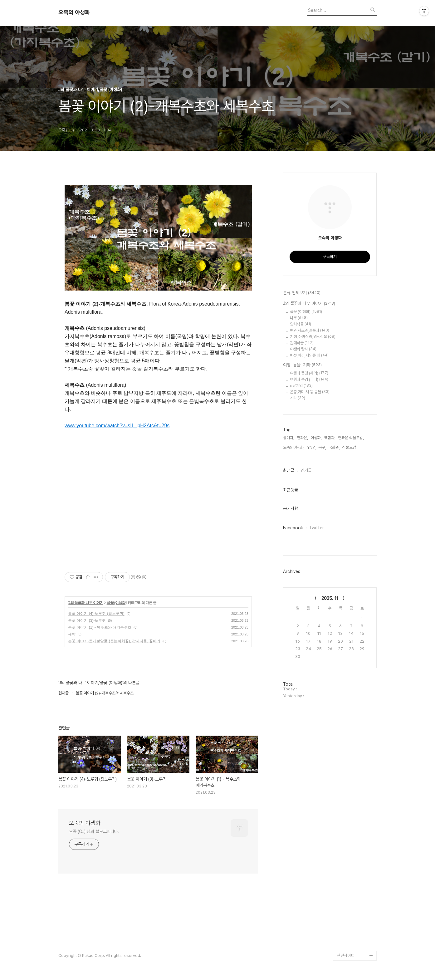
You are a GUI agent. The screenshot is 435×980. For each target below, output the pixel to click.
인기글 (306, 470)
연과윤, (302, 438)
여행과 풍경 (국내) (309, 379)
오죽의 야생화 (74, 12)
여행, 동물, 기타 (302, 365)
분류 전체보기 (302, 293)
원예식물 (302, 343)
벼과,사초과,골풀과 (310, 330)
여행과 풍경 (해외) (309, 373)
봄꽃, (322, 447)
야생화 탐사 (303, 349)
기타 (298, 398)
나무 (299, 318)
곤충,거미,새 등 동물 (310, 392)
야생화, (316, 438)
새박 (72, 634)
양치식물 (301, 324)
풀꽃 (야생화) (117, 603)
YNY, (311, 447)
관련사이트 (346, 955)
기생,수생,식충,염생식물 (313, 337)
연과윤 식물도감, (351, 438)
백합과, (330, 438)
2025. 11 (330, 598)
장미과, (289, 438)
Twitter (317, 528)
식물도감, (350, 447)
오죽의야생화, (294, 447)
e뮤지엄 (301, 386)
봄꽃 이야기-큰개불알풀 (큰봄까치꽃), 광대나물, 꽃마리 (114, 641)
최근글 (289, 470)
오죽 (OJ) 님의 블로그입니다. (94, 831)
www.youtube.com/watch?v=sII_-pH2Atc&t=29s (117, 426)
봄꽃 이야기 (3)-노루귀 (87, 620)
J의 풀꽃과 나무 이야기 (86, 603)
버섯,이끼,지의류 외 (309, 355)
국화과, (334, 447)
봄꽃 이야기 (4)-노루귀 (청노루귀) (96, 614)
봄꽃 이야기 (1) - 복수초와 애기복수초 (100, 627)
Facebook (293, 528)
